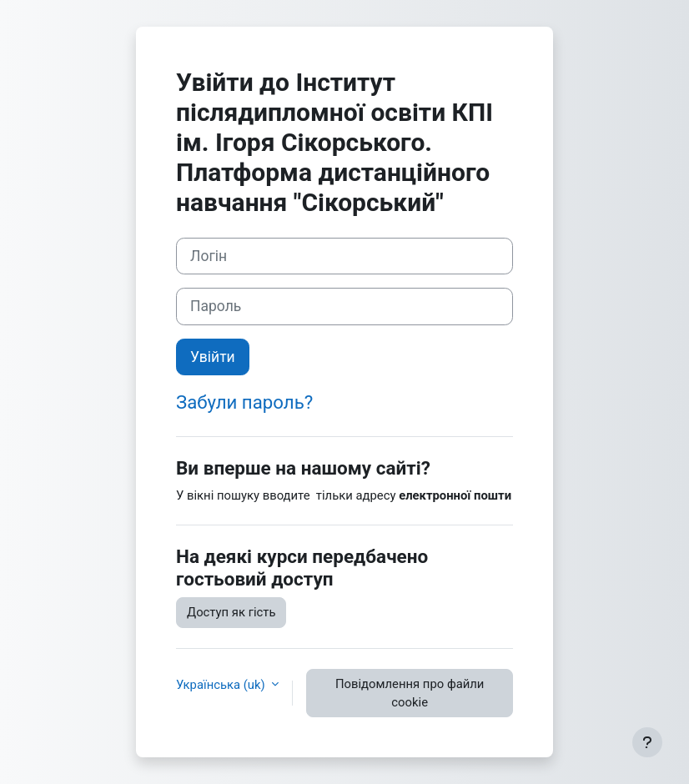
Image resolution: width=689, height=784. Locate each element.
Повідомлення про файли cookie (410, 693)
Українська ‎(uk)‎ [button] (222, 685)
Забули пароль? (244, 402)
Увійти (213, 357)
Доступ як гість (231, 612)
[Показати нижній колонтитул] (647, 742)
